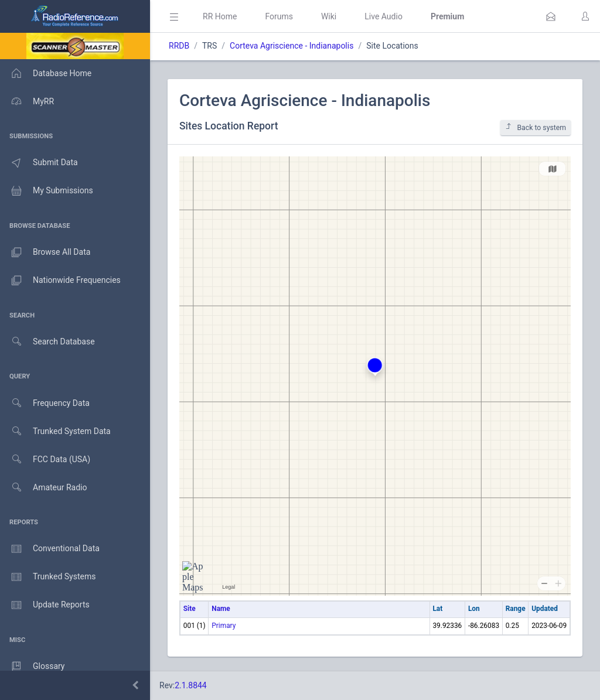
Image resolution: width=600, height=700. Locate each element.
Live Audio (383, 16)
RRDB (179, 46)
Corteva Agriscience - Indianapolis (292, 46)
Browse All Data (45, 252)
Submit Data (39, 163)
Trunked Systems (48, 577)
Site (190, 609)
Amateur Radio (44, 488)
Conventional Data (50, 549)
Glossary (32, 667)
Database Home (46, 73)
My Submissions (47, 191)
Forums (279, 16)
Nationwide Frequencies (60, 281)
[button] (551, 16)
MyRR (27, 101)
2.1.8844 (191, 685)
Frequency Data (45, 403)
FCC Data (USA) (45, 460)
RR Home (220, 16)
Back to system (536, 127)
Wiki (329, 16)
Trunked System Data (55, 431)
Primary (224, 626)
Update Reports (45, 605)
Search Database (47, 342)
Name (221, 609)
